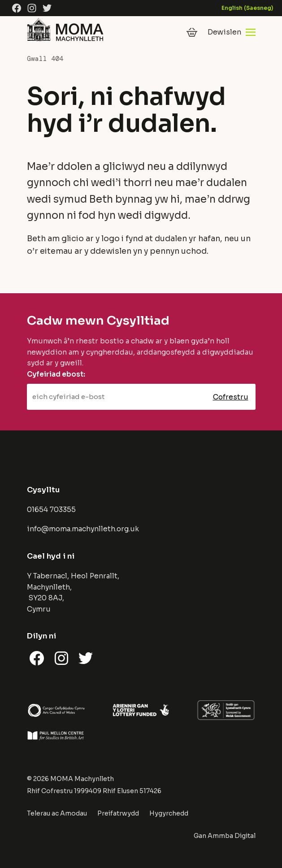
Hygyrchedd (169, 813)
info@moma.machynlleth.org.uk (83, 529)
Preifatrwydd (118, 813)
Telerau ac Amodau (57, 813)
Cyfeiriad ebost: (56, 374)
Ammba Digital (232, 836)
